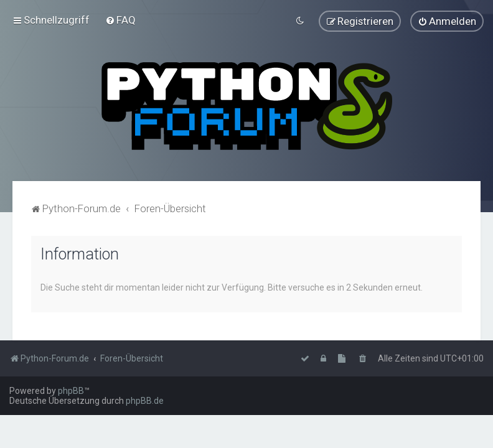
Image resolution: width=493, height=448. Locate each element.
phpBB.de (145, 401)
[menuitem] (120, 20)
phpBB (71, 391)
